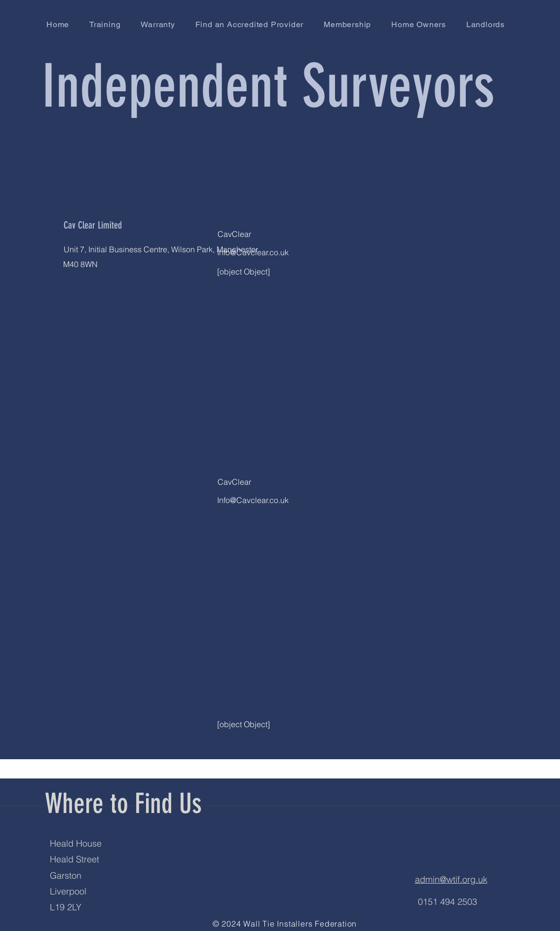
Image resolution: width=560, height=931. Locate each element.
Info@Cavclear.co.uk (253, 252)
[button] (249, 24)
